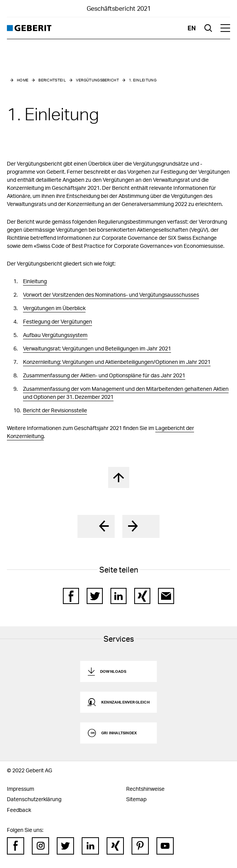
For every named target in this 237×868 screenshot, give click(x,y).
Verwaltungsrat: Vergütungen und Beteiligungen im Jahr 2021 (97, 348)
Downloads (113, 671)
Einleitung (35, 281)
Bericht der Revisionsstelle (55, 410)
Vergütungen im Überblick (54, 308)
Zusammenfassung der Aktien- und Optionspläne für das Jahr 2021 (104, 375)
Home (23, 80)
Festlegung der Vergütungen (58, 321)
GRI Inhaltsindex (119, 733)
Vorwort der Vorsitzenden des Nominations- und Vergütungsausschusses (111, 295)
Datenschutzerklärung (34, 799)
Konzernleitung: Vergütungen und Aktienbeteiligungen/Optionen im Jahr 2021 (117, 362)
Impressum (21, 789)
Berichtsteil (52, 80)
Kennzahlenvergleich (125, 702)
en (192, 28)
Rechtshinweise (145, 789)
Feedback (19, 810)
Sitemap (136, 799)
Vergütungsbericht (97, 80)
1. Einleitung (143, 80)
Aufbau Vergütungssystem (55, 335)
